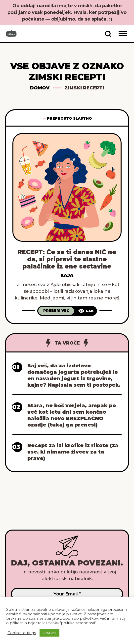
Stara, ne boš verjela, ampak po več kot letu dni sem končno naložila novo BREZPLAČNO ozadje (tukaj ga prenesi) (72, 415)
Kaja (67, 275)
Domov (40, 88)
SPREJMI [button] (49, 633)
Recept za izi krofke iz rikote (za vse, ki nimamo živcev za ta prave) (73, 452)
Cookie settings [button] (22, 633)
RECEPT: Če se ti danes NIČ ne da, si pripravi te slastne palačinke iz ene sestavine (67, 259)
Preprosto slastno (69, 118)
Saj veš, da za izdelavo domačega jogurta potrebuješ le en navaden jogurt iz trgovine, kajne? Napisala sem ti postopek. (74, 375)
